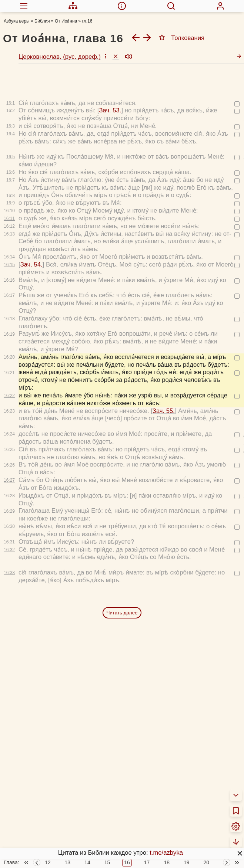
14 (87, 863)
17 (147, 863)
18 (167, 863)
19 (187, 863)
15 (107, 863)
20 (207, 863)
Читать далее (122, 587)
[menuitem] (24, 6)
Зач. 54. (31, 239)
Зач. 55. (164, 385)
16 (127, 863)
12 (48, 863)
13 (68, 863)
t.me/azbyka (166, 853)
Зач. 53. (110, 84)
